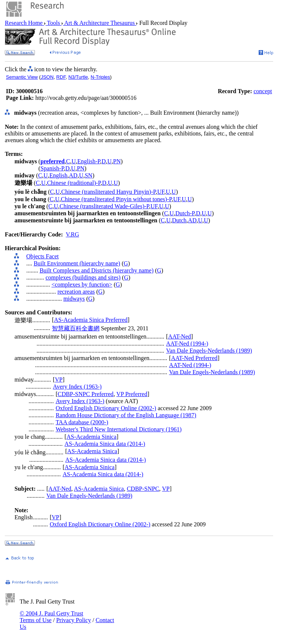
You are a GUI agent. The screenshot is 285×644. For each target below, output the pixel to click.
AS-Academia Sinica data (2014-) (105, 444)
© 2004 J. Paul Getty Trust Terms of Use (51, 617)
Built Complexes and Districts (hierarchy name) (97, 270)
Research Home (24, 23)
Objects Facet (43, 256)
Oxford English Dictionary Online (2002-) (106, 408)
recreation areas (76, 292)
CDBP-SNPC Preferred (86, 394)
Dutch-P (185, 213)
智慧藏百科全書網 (76, 328)
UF (161, 192)
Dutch (179, 220)
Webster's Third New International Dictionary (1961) (119, 429)
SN (88, 175)
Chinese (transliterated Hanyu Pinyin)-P (109, 192)
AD (73, 175)
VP (59, 380)
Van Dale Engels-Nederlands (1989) (209, 351)
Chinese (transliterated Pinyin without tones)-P (116, 199)
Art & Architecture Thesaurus (100, 23)
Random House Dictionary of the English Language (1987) (126, 415)
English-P (89, 161)
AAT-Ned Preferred (194, 358)
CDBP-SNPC (143, 489)
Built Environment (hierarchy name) (77, 263)
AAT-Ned (180, 336)
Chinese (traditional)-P (74, 183)
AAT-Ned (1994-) (187, 344)
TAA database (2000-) (82, 422)
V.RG (72, 234)
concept (263, 91)
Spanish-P (52, 168)
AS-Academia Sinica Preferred (91, 320)
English (58, 175)
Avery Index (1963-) (77, 387)
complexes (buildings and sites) (83, 277)
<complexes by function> (82, 285)
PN (117, 161)
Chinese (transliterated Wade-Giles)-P (104, 206)
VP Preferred (132, 394)
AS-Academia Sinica (91, 437)
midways (74, 299)
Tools (54, 23)
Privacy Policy (73, 620)
